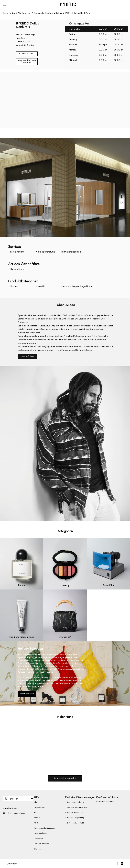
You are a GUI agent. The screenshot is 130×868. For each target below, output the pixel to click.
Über (36, 802)
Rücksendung (40, 807)
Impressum (39, 839)
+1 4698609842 (27, 54)
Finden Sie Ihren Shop (105, 802)
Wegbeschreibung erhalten (27, 62)
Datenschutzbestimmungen (45, 828)
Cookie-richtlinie (41, 833)
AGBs (36, 823)
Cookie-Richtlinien (42, 844)
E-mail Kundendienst (14, 813)
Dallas (59, 13)
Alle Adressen (24, 13)
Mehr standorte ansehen (65, 778)
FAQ (36, 813)
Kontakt (37, 818)
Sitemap (37, 849)
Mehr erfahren (28, 356)
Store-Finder (9, 13)
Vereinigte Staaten (43, 13)
